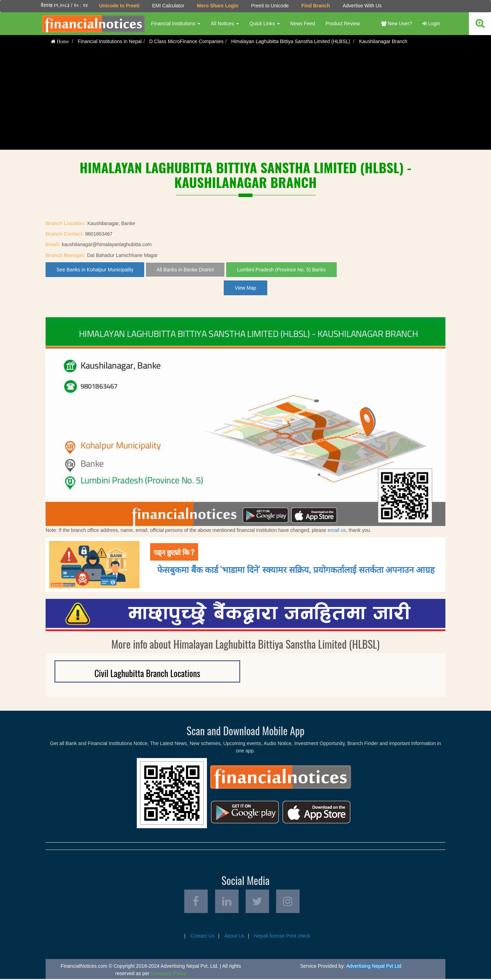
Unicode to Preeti (119, 6)
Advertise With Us (362, 6)
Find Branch (316, 6)
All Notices (225, 23)
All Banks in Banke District (185, 270)
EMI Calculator (168, 6)
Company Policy (169, 974)
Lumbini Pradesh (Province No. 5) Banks (281, 270)
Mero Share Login (217, 6)
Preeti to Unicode (270, 6)
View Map (245, 288)
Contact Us (203, 937)
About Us (234, 937)
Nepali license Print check (282, 937)
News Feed (302, 23)
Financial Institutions (176, 23)
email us (337, 530)
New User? (397, 23)
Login (431, 23)
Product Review (343, 23)
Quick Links (264, 23)
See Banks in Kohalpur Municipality (95, 270)
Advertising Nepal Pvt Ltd (374, 967)
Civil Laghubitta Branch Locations (147, 673)
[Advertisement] (245, 101)
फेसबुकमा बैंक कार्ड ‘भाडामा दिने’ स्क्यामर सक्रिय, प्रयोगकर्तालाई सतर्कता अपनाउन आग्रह (296, 569)
